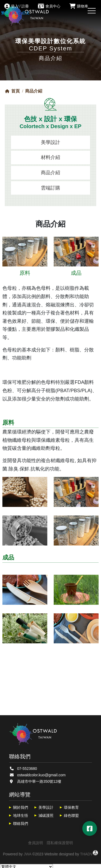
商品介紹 (50, 173)
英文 (15, 13)
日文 (26, 13)
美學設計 (50, 142)
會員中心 (49, 6)
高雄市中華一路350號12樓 (39, 781)
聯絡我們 (21, 824)
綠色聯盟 (71, 815)
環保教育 (71, 807)
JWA (28, 854)
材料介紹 (50, 157)
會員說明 (36, 843)
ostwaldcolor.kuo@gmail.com (41, 775)
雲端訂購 (50, 188)
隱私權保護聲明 (60, 843)
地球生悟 (21, 815)
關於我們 (21, 807)
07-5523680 (27, 769)
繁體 (5, 13)
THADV (86, 854)
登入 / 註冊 (17, 6)
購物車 (79, 6)
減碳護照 (46, 815)
